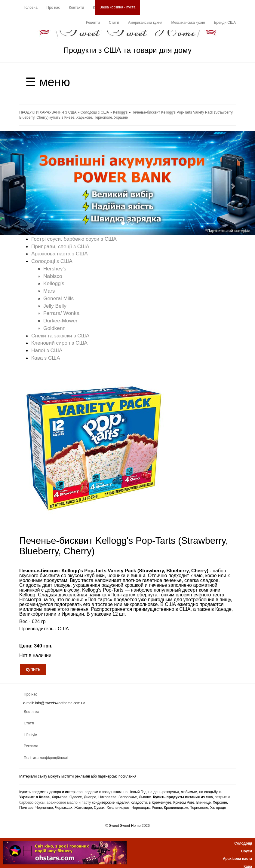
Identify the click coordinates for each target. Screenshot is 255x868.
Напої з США (47, 350)
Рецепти (93, 23)
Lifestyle (30, 735)
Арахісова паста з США (60, 254)
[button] (19, 183)
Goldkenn (54, 328)
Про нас (53, 8)
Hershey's (55, 269)
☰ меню (48, 82)
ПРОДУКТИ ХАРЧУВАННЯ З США (48, 112)
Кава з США (46, 358)
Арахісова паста (237, 859)
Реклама (31, 746)
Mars (49, 291)
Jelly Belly (55, 306)
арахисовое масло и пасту (69, 803)
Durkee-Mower (60, 321)
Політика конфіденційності (46, 758)
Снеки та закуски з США (60, 336)
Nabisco (53, 276)
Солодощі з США (95, 112)
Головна (31, 8)
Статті (114, 23)
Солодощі (243, 843)
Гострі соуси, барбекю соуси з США (74, 239)
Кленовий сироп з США (59, 343)
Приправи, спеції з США (60, 246)
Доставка (32, 712)
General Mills (58, 298)
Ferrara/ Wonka (61, 313)
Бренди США (225, 23)
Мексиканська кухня (188, 23)
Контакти (76, 8)
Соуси (247, 851)
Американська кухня (145, 23)
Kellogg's (120, 112)
